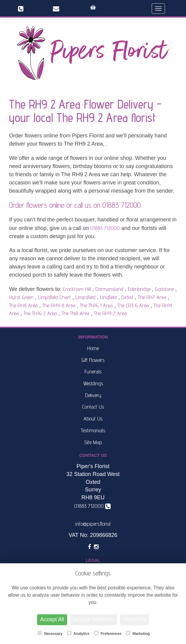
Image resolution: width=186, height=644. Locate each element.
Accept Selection (94, 619)
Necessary (50, 633)
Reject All (134, 619)
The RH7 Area (152, 297)
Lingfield (108, 297)
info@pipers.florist (93, 524)
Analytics (78, 633)
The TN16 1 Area (96, 305)
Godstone (164, 289)
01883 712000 (122, 205)
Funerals (93, 371)
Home (93, 348)
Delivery (93, 395)
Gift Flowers (93, 360)
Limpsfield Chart (54, 297)
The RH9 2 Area (110, 313)
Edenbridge (139, 289)
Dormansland (109, 289)
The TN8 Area (75, 313)
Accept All (52, 619)
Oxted (127, 297)
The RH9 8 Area (59, 305)
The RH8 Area (23, 305)
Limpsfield (85, 297)
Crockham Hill (77, 289)
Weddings (93, 383)
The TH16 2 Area (40, 313)
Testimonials (93, 430)
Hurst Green (21, 297)
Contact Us (93, 407)
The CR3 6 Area (133, 305)
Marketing (138, 633)
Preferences (108, 633)
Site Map (93, 442)
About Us (93, 418)
